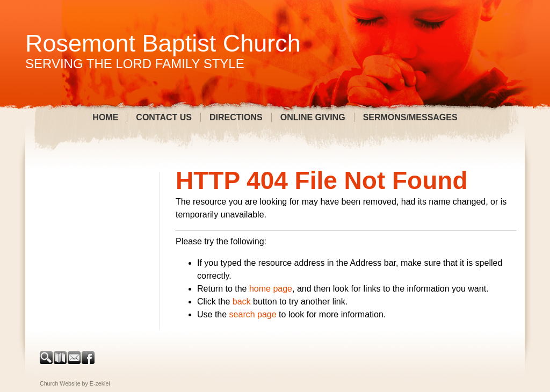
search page (253, 314)
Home (105, 117)
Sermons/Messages (410, 117)
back (242, 302)
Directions (236, 117)
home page (271, 289)
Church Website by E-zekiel (75, 383)
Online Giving (313, 117)
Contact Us (164, 117)
